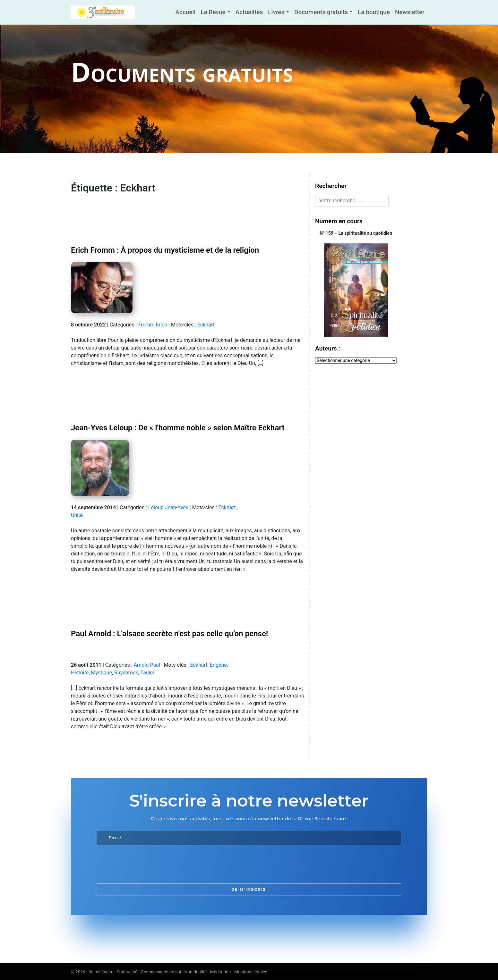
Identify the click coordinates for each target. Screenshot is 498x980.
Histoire (80, 673)
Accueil (185, 12)
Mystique (102, 673)
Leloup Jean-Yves (168, 507)
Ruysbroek (126, 673)
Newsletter (410, 12)
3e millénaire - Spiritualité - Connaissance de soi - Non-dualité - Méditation (160, 972)
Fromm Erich (153, 325)
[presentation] (145, 864)
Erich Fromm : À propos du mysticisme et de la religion (165, 250)
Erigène (218, 665)
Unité (77, 515)
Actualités (249, 12)
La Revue (213, 12)
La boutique (374, 12)
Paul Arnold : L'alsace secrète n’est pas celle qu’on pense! (169, 634)
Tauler (147, 673)
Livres (276, 12)
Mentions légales (251, 972)
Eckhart (206, 325)
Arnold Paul (147, 665)
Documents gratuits (321, 12)
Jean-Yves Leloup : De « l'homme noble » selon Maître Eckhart (178, 428)
